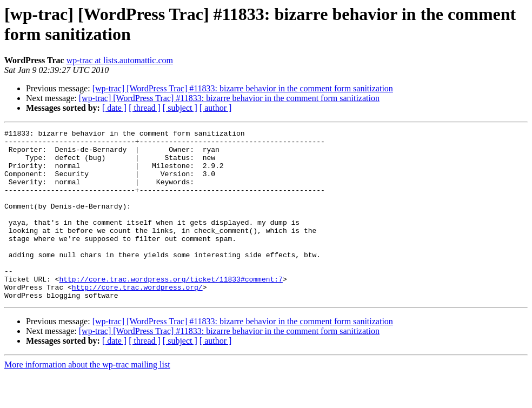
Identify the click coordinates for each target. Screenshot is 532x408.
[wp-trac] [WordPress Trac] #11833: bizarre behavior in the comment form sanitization (243, 88)
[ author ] (216, 108)
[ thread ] (145, 108)
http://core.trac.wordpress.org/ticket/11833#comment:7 (171, 310)
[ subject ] (180, 108)
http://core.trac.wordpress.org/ (137, 319)
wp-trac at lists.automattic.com (120, 60)
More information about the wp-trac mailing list (87, 399)
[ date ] (114, 108)
